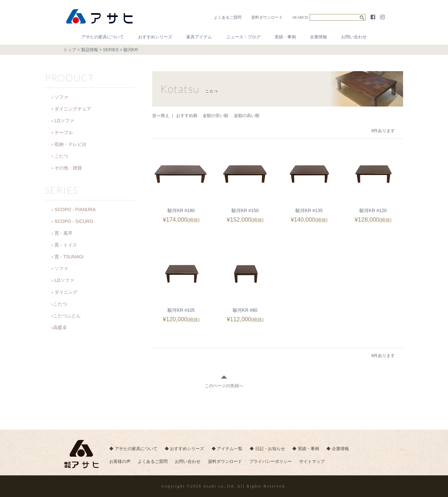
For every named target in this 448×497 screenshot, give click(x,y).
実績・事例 (285, 37)
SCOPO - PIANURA (75, 209)
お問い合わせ (354, 37)
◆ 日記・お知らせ (269, 449)
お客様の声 (120, 462)
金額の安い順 (215, 116)
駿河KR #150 (245, 210)
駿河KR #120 (373, 210)
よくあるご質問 (228, 17)
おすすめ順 (187, 116)
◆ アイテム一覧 (228, 449)
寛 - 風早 (63, 233)
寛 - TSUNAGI (69, 257)
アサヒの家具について (103, 37)
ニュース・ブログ (243, 37)
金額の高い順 (247, 116)
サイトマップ (314, 462)
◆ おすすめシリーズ (185, 449)
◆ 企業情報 (340, 449)
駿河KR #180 (181, 210)
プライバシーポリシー (273, 462)
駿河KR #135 (309, 210)
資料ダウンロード (267, 17)
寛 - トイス (66, 245)
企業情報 (318, 37)
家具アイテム (199, 37)
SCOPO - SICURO (74, 221)
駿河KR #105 (181, 310)
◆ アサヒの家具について (133, 449)
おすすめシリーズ (155, 37)
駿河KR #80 (245, 310)
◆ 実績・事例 (308, 449)
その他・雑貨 (68, 168)
